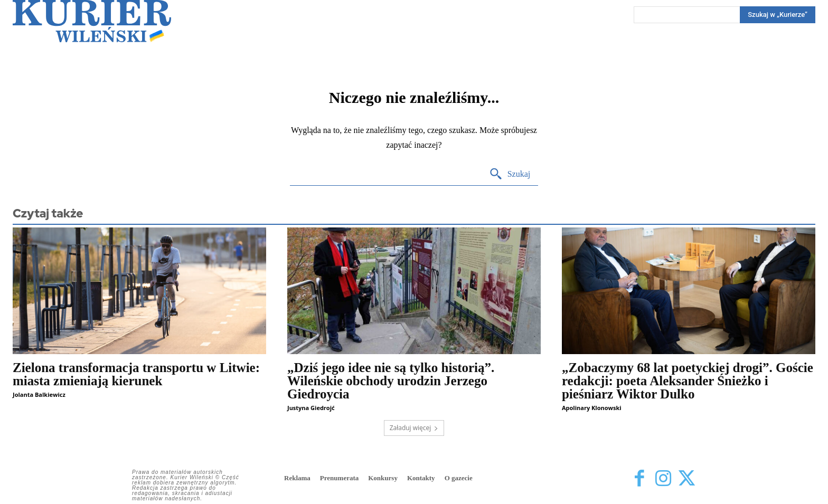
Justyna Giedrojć (311, 408)
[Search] (778, 15)
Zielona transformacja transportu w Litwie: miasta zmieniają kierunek (136, 374)
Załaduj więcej (414, 428)
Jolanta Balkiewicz (39, 394)
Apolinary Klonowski (592, 408)
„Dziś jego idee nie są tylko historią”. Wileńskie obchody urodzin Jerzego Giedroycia (391, 381)
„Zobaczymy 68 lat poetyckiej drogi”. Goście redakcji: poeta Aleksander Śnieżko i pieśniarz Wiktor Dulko (688, 381)
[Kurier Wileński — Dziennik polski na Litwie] (92, 21)
